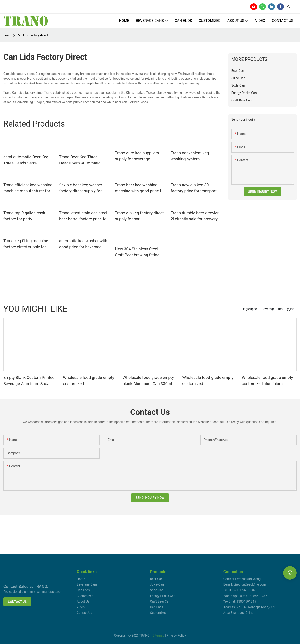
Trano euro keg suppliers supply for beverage (137, 156)
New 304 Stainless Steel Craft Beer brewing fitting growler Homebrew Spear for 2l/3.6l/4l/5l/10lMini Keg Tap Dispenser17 (140, 252)
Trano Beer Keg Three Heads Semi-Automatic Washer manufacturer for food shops (82, 160)
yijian (291, 309)
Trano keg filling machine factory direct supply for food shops (26, 244)
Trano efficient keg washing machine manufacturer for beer (28, 188)
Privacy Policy (176, 635)
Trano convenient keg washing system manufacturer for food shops (191, 156)
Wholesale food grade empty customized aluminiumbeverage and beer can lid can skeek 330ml (89, 381)
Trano (7, 35)
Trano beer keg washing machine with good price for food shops (140, 188)
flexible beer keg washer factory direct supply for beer (81, 188)
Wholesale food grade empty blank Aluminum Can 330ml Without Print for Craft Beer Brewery (148, 381)
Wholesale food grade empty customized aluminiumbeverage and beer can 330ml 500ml (208, 381)
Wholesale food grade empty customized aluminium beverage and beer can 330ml (268, 381)
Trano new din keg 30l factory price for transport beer (194, 188)
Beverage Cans (272, 309)
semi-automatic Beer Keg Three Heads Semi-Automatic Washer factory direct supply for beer (27, 160)
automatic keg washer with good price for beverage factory (83, 244)
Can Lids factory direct (32, 35)
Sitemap (158, 635)
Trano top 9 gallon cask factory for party (24, 216)
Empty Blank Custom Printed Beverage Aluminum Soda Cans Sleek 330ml (29, 381)
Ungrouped (249, 309)
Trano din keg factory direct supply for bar (139, 216)
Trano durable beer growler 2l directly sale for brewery (195, 216)
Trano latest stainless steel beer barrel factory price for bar (83, 216)
